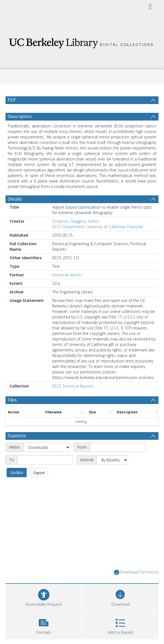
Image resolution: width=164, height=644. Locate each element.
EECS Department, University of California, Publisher (98, 240)
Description (20, 130)
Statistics (17, 449)
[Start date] (118, 460)
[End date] (45, 473)
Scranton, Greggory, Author (76, 234)
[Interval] (112, 473)
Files (12, 413)
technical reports (67, 288)
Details (15, 212)
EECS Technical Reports (73, 399)
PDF (12, 100)
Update (17, 486)
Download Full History (136, 586)
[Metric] (47, 460)
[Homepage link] (82, 42)
